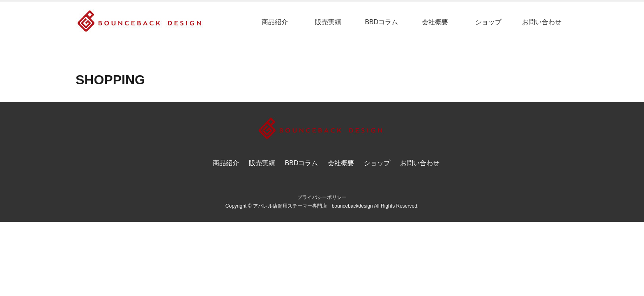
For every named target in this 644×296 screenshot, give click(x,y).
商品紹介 (275, 22)
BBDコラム (381, 22)
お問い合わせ (542, 22)
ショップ (488, 22)
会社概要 (435, 22)
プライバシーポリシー (322, 197)
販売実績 (328, 22)
